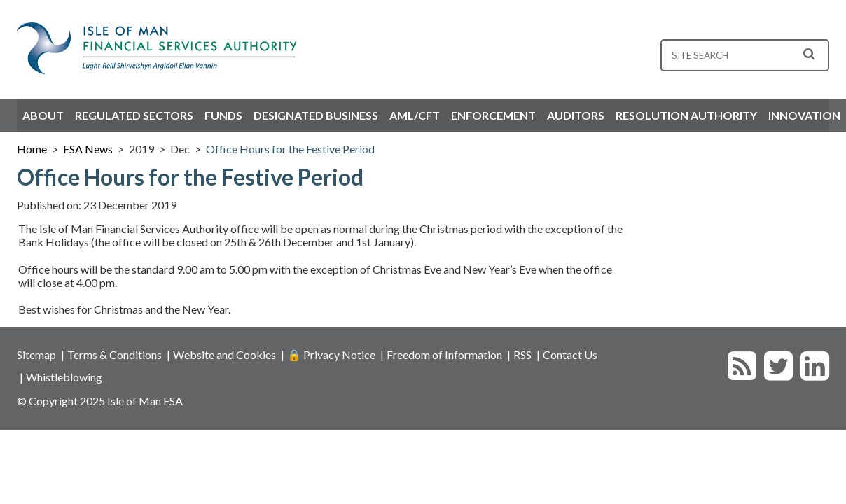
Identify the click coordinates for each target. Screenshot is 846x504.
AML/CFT (415, 115)
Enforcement (493, 115)
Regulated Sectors (134, 115)
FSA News (88, 149)
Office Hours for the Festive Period (290, 149)
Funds (223, 115)
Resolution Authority (686, 115)
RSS (522, 355)
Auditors (576, 115)
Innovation (804, 115)
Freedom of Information (444, 355)
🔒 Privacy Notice (331, 355)
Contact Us (570, 355)
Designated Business (316, 115)
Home (32, 149)
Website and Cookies (224, 355)
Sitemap (36, 355)
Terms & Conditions (115, 355)
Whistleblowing (64, 377)
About (43, 115)
